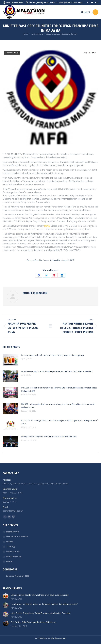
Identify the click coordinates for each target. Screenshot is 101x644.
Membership (12, 532)
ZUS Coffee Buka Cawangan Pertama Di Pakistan (33, 622)
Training (10, 547)
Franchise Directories (17, 537)
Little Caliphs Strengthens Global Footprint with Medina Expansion (41, 613)
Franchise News (12, 53)
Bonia (47, 226)
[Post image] (11, 360)
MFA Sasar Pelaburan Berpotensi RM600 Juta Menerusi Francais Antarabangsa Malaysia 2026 (59, 389)
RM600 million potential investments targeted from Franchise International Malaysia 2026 (58, 406)
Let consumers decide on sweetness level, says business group (52, 355)
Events (10, 542)
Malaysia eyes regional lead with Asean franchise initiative (49, 437)
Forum (9, 561)
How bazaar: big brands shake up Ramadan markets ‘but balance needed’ (57, 371)
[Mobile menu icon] (95, 12)
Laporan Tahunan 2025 (18, 576)
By (55, 260)
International (13, 552)
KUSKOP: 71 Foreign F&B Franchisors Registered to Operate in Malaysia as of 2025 (59, 422)
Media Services (14, 556)
